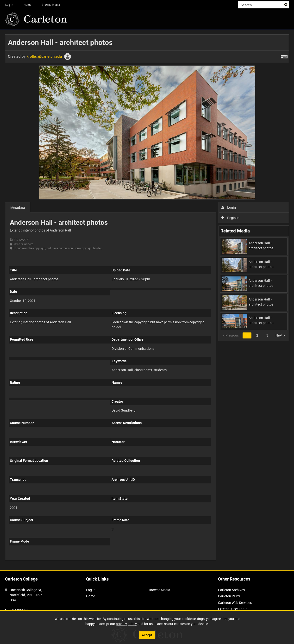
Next (280, 335)
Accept (147, 635)
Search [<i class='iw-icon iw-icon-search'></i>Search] (286, 4)
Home (27, 5)
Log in (9, 5)
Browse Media (51, 5)
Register (231, 218)
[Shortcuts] (284, 56)
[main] (147, 300)
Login (229, 207)
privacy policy (126, 624)
